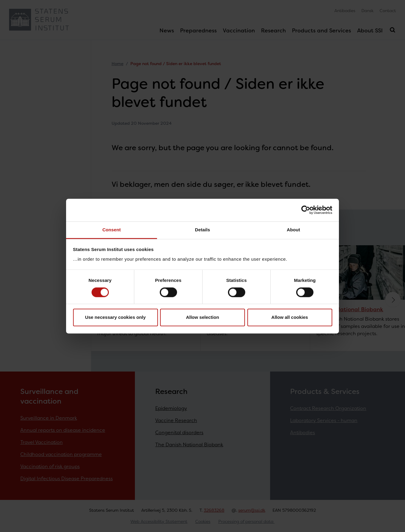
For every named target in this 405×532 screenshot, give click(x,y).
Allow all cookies (290, 317)
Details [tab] (202, 230)
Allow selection (202, 317)
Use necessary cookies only (115, 317)
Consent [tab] (112, 230)
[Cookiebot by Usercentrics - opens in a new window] (306, 210)
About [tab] (293, 230)
